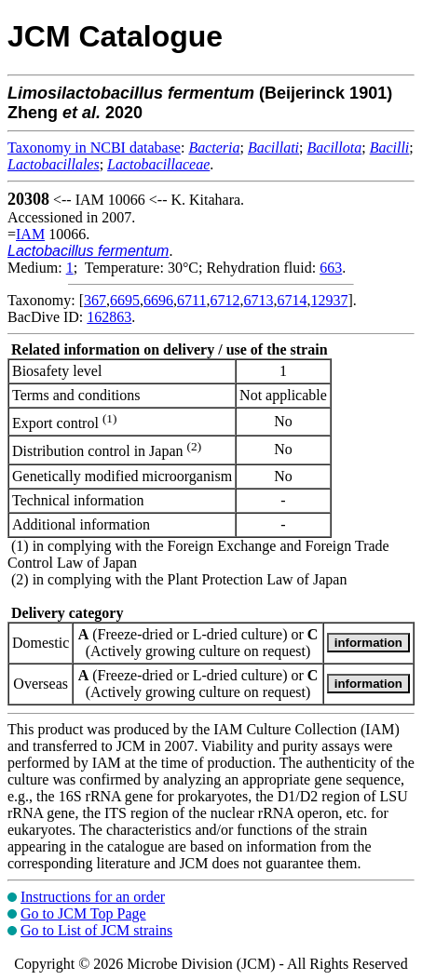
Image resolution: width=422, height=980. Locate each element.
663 (331, 268)
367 (95, 300)
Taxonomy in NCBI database (94, 148)
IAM (30, 234)
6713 (258, 300)
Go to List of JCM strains (96, 930)
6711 (191, 300)
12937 (329, 300)
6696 (158, 300)
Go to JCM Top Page (83, 913)
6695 (125, 300)
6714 (292, 300)
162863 (109, 317)
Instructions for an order (93, 897)
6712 (225, 300)
